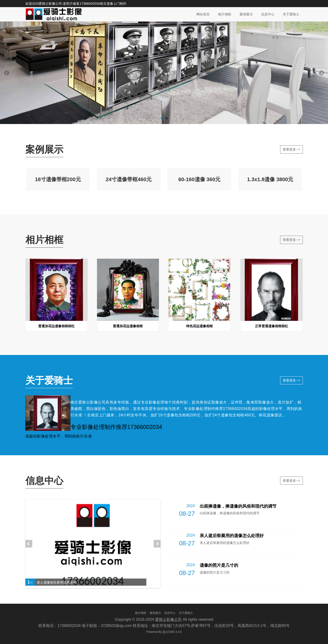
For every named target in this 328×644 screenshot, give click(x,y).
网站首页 (203, 14)
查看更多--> (291, 149)
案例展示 (246, 14)
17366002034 (90, 4)
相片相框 (225, 14)
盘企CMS (164, 632)
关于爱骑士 (291, 14)
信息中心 (268, 14)
